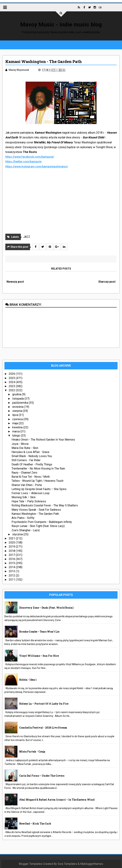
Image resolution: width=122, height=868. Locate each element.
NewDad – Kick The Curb (35, 824)
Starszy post (107, 282)
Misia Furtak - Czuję (32, 752)
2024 (12, 382)
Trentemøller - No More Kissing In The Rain (38, 469)
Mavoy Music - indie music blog (61, 24)
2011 (12, 580)
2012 (12, 576)
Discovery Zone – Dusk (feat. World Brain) (46, 608)
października (21, 403)
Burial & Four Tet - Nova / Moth (31, 477)
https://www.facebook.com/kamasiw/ (30, 157)
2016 (12, 559)
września (18, 407)
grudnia (17, 394)
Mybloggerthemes (92, 864)
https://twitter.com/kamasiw (23, 162)
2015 (12, 563)
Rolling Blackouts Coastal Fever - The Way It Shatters (45, 505)
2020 (12, 542)
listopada (18, 399)
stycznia (18, 534)
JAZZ (27, 237)
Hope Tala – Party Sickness (29, 501)
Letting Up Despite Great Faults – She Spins (39, 489)
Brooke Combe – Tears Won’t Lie (39, 632)
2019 (12, 547)
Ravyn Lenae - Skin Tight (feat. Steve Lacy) (38, 526)
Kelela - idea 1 (28, 680)
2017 (12, 555)
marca (16, 431)
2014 (12, 567)
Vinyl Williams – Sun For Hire (39, 656)
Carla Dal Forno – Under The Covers (42, 776)
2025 (12, 378)
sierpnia (18, 411)
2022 (12, 390)
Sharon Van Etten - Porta (27, 485)
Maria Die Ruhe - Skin (25, 448)
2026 (12, 374)
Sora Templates (67, 864)
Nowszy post (15, 282)
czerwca (18, 419)
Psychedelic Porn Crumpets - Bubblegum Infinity (42, 522)
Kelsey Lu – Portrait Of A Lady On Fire (44, 704)
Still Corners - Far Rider (26, 460)
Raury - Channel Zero (24, 473)
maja (15, 423)
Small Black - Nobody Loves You (32, 456)
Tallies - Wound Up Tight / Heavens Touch (37, 481)
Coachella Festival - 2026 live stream (43, 728)
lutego (17, 436)
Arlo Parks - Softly (23, 518)
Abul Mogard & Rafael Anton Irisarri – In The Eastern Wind (57, 800)
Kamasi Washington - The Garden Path (35, 514)
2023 (12, 386)
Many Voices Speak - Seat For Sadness (36, 510)
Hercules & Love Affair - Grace (30, 452)
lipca (16, 415)
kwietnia (18, 427)
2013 (12, 571)
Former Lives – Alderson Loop (31, 493)
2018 (12, 551)
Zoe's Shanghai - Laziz (26, 530)
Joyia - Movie (20, 444)
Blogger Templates (31, 864)
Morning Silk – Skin (24, 497)
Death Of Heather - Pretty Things (32, 464)
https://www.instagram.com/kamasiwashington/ (37, 167)
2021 (12, 538)
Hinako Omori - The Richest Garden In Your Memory (43, 440)
